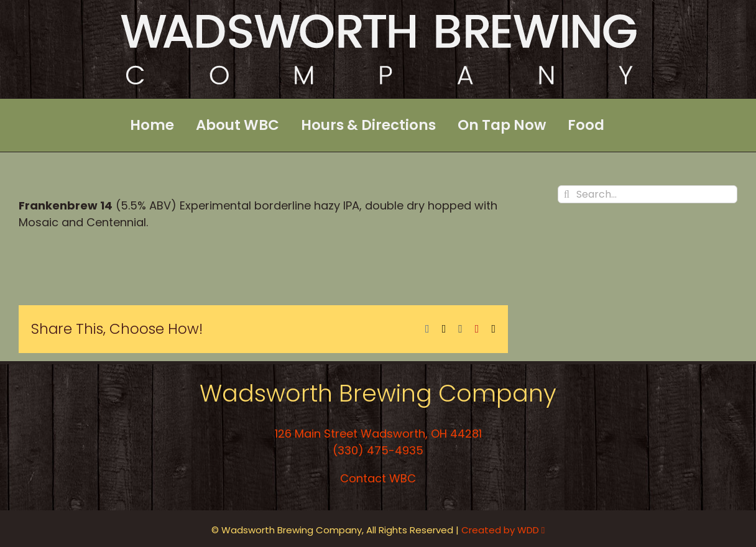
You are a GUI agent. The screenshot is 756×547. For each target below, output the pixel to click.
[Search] (567, 194)
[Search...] (648, 194)
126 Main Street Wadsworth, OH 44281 (378, 434)
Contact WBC (378, 478)
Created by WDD (503, 530)
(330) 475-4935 (378, 450)
